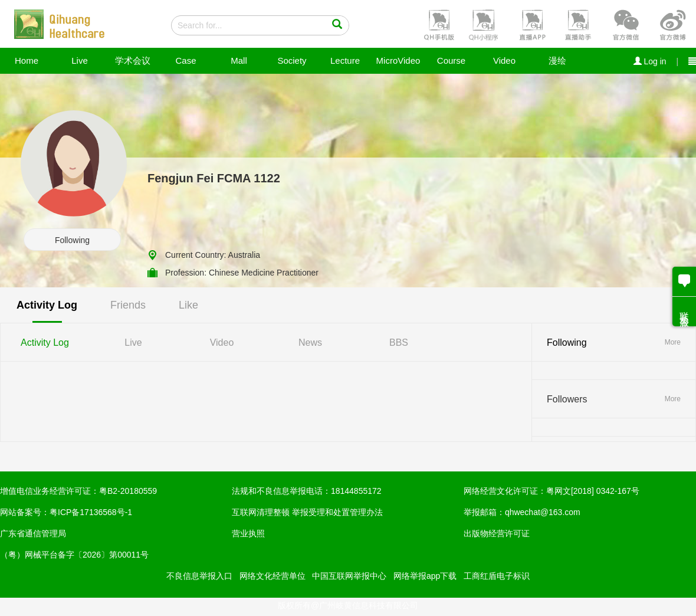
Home (27, 60)
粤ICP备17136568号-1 (91, 512)
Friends (128, 305)
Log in (650, 61)
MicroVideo (398, 60)
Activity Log (47, 305)
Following (72, 240)
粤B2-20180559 (128, 491)
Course (451, 60)
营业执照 (248, 533)
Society (292, 60)
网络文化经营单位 (273, 576)
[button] (438, 24)
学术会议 (133, 60)
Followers (567, 399)
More (673, 342)
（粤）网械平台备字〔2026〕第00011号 (74, 555)
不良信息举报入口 (199, 576)
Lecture (345, 60)
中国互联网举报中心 (349, 576)
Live (80, 60)
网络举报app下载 (425, 576)
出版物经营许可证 (497, 533)
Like (188, 305)
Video (504, 60)
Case (186, 60)
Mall (239, 60)
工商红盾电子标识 (497, 576)
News (310, 343)
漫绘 (557, 60)
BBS (399, 343)
